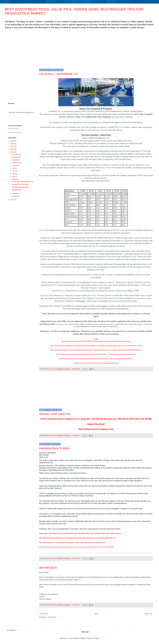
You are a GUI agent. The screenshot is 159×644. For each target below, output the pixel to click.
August (15, 166)
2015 (12, 152)
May (14, 174)
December (16, 154)
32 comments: (76, 369)
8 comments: (76, 605)
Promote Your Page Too (15, 132)
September (16, 163)
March (14, 179)
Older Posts (149, 614)
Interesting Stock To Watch (54, 448)
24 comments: (76, 558)
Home (96, 614)
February (15, 193)
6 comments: (76, 435)
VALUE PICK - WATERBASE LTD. (59, 74)
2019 (12, 141)
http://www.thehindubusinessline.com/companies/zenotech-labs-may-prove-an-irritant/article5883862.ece (77, 538)
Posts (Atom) (52, 617)
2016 (12, 149)
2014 (12, 200)
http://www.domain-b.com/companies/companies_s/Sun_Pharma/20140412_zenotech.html (72, 543)
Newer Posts (44, 614)
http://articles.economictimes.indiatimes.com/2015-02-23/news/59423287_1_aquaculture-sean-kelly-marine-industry (96, 354)
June (14, 171)
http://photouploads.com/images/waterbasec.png (102, 363)
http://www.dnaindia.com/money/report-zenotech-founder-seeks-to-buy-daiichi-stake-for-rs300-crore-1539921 (77, 547)
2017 (12, 147)
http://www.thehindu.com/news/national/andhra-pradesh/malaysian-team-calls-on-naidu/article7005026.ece (96, 359)
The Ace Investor (13, 129)
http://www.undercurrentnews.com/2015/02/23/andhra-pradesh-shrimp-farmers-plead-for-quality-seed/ (96, 341)
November (16, 157)
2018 (12, 144)
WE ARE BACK (48, 568)
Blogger (97, 638)
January (15, 196)
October (15, 160)
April (14, 176)
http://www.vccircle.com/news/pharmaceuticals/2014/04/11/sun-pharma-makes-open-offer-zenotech (85, 533)
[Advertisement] (79, 49)
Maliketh (83, 638)
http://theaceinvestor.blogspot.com (96, 429)
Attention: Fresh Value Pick (55, 414)
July (14, 168)
